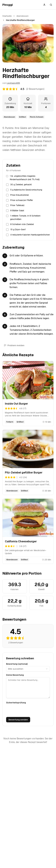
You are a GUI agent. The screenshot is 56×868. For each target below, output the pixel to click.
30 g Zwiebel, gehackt (21, 185)
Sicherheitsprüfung (16, 703)
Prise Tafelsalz (17, 205)
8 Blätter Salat (17, 211)
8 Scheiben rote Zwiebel (22, 224)
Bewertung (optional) (17, 664)
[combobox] (28, 669)
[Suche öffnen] (51, 5)
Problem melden (14, 345)
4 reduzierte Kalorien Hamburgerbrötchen (30, 235)
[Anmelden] (44, 5)
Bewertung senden (18, 720)
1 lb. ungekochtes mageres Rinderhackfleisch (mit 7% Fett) (25, 178)
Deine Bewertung (15, 675)
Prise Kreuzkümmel (19, 195)
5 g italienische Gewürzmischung (26, 190)
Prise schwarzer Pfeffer (22, 200)
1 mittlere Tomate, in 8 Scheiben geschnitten (25, 217)
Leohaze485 (13, 83)
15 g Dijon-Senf (18, 229)
